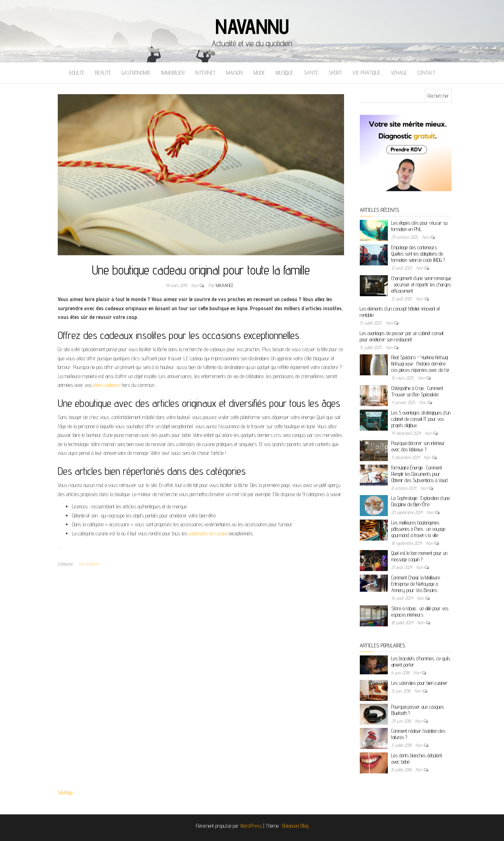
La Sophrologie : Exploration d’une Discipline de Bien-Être (421, 501)
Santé (311, 73)
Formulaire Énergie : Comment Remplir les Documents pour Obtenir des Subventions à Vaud (419, 474)
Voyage (399, 73)
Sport (335, 73)
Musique (284, 73)
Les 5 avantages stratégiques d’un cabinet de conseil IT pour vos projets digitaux (421, 419)
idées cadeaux (107, 385)
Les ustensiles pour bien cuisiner (419, 683)
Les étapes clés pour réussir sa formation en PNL (419, 226)
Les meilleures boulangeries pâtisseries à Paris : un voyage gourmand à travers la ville (418, 529)
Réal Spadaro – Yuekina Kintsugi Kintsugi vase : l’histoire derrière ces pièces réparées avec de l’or (421, 364)
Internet (205, 73)
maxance (225, 285)
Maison (234, 73)
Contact (426, 73)
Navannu (252, 26)
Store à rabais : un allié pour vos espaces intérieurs (420, 611)
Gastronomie (136, 73)
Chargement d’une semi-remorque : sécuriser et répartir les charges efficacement (421, 284)
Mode (259, 73)
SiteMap (65, 793)
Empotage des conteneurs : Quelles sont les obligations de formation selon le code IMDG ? (418, 254)
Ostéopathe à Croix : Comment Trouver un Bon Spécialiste (417, 391)
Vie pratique (366, 73)
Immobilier (173, 73)
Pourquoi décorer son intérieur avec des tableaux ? (418, 446)
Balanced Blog (295, 826)
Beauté (103, 73)
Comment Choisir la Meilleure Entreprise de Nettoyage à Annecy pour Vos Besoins (416, 584)
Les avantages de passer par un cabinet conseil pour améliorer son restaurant (402, 336)
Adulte (76, 73)
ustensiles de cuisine (208, 533)
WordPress (251, 826)
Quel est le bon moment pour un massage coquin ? (419, 556)
